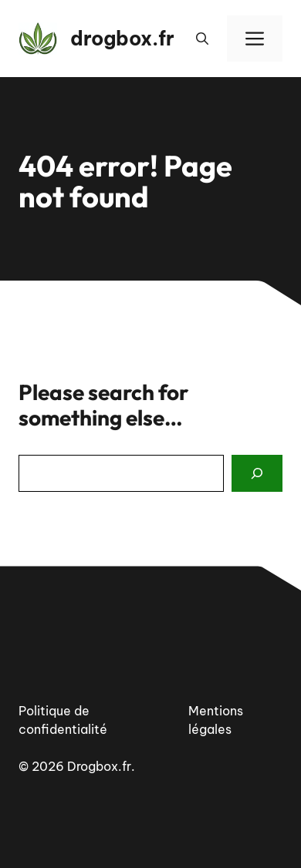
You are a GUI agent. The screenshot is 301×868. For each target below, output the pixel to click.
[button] (202, 39)
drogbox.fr (122, 39)
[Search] (257, 473)
